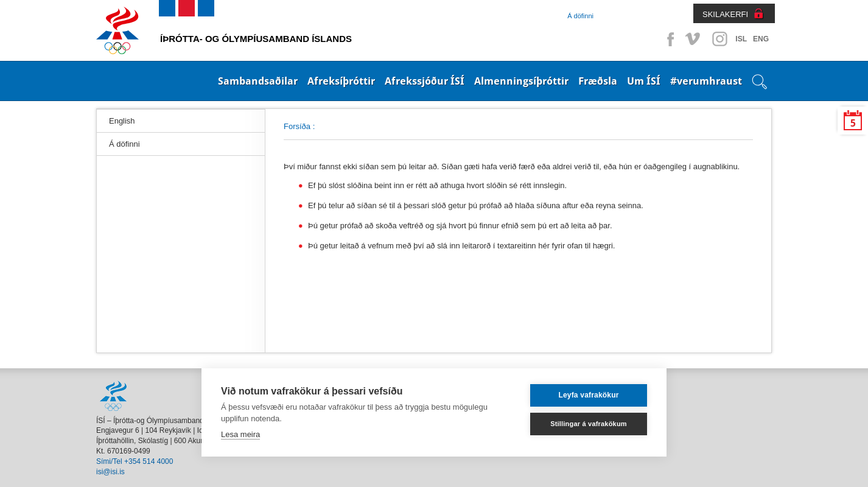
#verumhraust (706, 81)
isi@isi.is (110, 472)
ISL (741, 39)
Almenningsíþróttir (521, 81)
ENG (761, 39)
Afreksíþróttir (341, 81)
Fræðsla (598, 81)
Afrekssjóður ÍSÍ (425, 81)
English (122, 121)
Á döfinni (580, 16)
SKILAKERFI (725, 14)
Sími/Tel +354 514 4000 (135, 461)
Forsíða (297, 126)
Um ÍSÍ (644, 81)
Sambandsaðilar (258, 81)
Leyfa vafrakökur (588, 395)
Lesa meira (240, 434)
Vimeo (694, 39)
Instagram (719, 39)
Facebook (668, 39)
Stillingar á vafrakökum (589, 424)
